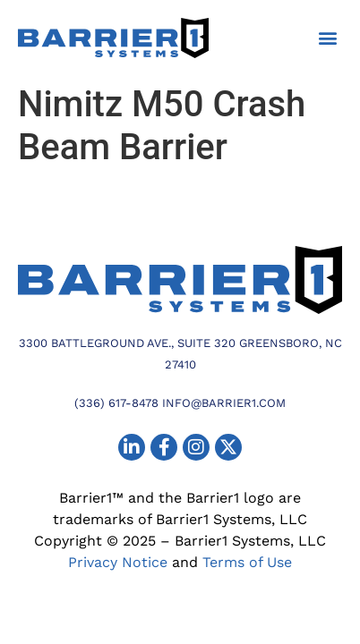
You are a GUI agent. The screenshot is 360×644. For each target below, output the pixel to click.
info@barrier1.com (224, 403)
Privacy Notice (118, 562)
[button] (327, 38)
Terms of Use (247, 562)
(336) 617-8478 (116, 403)
